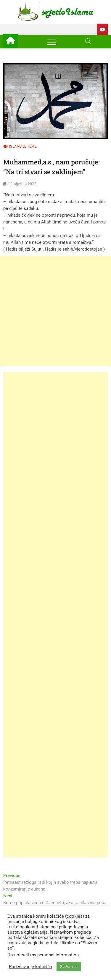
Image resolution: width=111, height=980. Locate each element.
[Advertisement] (55, 311)
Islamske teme (23, 146)
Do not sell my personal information (43, 955)
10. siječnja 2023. (23, 184)
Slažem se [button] (69, 967)
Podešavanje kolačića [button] (30, 967)
